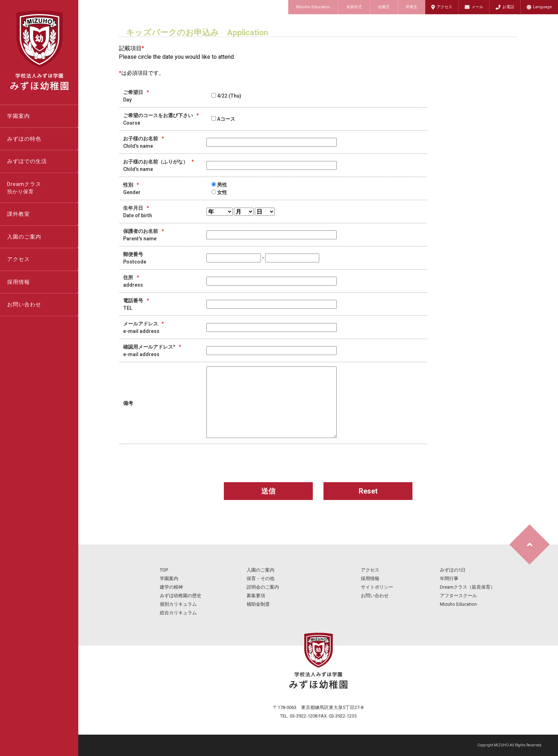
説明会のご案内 (263, 587)
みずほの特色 (24, 139)
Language (543, 7)
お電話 (508, 7)
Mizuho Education (313, 7)
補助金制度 (258, 604)
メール (477, 7)
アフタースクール (458, 596)
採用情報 (19, 282)
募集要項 (256, 596)
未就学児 (354, 7)
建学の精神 (171, 587)
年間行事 (449, 578)
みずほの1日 (453, 570)
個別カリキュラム (178, 604)
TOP (164, 570)
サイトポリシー (377, 587)
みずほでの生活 (27, 161)
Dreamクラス (43, 188)
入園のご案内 (24, 237)
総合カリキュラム (178, 613)
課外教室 (19, 214)
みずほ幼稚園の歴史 (181, 596)
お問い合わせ (24, 304)
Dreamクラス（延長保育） (467, 587)
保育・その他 (260, 578)
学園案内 (19, 116)
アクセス (444, 7)
